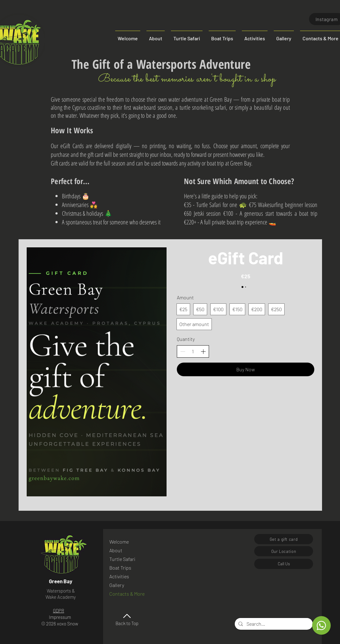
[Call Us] (284, 564)
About (116, 550)
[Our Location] (284, 551)
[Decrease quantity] (183, 351)
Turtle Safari (122, 559)
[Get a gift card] (284, 539)
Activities (119, 576)
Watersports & (61, 591)
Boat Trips (120, 568)
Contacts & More (126, 594)
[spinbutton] (193, 351)
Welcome (119, 542)
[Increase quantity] (203, 351)
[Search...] (273, 624)
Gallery (117, 585)
